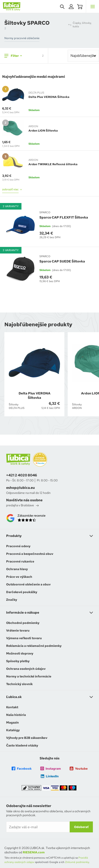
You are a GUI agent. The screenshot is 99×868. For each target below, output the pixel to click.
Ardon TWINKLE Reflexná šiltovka (53, 164)
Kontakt (12, 707)
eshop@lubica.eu (20, 488)
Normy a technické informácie (29, 676)
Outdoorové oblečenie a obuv (28, 584)
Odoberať (81, 827)
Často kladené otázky (22, 745)
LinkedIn (50, 776)
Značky (12, 600)
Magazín (12, 722)
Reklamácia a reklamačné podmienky (34, 646)
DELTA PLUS (36, 93)
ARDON (33, 126)
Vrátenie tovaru (18, 630)
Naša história (16, 715)
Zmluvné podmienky (77, 862)
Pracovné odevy (18, 546)
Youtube (79, 769)
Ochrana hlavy (17, 569)
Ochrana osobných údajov (26, 669)
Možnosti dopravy (20, 653)
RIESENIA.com (34, 852)
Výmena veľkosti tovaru (24, 638)
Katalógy (13, 730)
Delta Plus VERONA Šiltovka (49, 97)
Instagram (51, 769)
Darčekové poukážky (22, 592)
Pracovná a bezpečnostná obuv (30, 554)
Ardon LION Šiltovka (43, 131)
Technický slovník (19, 684)
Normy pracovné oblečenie (22, 38)
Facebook (22, 769)
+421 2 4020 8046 (22, 475)
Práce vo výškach (19, 577)
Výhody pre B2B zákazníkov (27, 738)
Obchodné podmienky (23, 623)
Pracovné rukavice (20, 561)
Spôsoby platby (18, 661)
